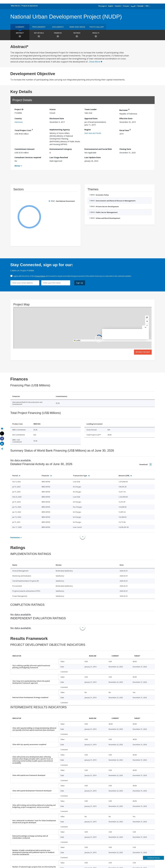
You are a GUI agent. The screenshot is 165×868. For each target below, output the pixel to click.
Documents (58, 27)
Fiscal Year (125, 130)
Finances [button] (58, 35)
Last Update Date (93, 157)
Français (126, 6)
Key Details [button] (39, 35)
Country (18, 118)
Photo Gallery (97, 27)
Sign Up (80, 283)
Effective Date (126, 118)
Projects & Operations (30, 6)
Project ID (19, 109)
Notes (17, 166)
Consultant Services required (28, 157)
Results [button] (96, 35)
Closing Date (125, 149)
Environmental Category (61, 149)
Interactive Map (143, 352)
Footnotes (15, 537)
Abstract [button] (20, 35)
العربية (133, 6)
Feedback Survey (154, 858)
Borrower (124, 110)
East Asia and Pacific (93, 133)
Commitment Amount (25, 149)
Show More (96, 62)
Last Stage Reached (59, 157)
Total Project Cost (24, 130)
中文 (147, 6)
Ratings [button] (77, 35)
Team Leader (91, 109)
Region (88, 130)
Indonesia (19, 122)
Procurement (39, 27)
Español (118, 6)
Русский (140, 6)
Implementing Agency (60, 130)
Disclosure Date (57, 118)
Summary (20, 27)
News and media (77, 27)
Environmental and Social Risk (98, 149)
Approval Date (91, 118)
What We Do (15, 6)
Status (53, 109)
